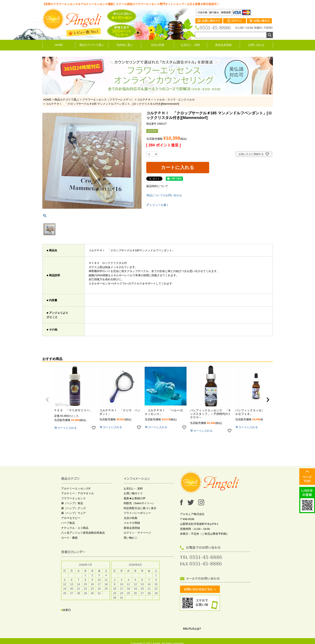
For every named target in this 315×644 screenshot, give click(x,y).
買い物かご (130, 538)
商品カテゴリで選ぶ (92, 45)
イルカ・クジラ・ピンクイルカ (176, 100)
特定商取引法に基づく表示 (140, 508)
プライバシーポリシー (137, 513)
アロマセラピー (71, 518)
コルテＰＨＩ (145, 100)
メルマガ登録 (132, 523)
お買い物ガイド (133, 493)
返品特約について (157, 186)
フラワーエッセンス (73, 498)
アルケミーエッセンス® (76, 488)
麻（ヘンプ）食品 (72, 503)
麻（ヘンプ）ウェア (73, 513)
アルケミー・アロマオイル (78, 493)
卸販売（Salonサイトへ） (139, 503)
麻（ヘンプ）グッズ (73, 508)
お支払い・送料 (190, 45)
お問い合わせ (256, 45)
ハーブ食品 (68, 523)
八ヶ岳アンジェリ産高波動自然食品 (83, 533)
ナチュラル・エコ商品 (75, 528)
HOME (59, 45)
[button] (47, 400)
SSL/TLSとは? (192, 629)
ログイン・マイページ (137, 533)
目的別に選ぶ (125, 45)
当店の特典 (157, 45)
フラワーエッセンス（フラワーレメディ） (108, 100)
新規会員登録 (223, 45)
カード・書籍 (69, 538)
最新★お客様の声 (135, 498)
